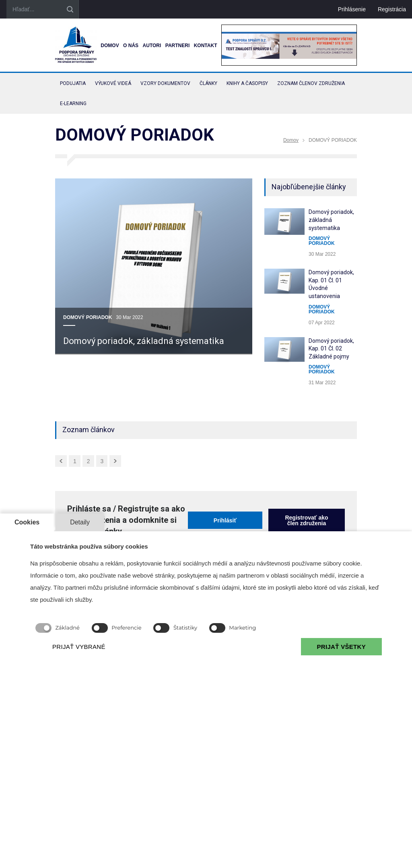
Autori (152, 46)
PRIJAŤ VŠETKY (341, 647)
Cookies (27, 522)
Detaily (80, 522)
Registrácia (392, 9)
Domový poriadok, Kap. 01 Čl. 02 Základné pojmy (331, 349)
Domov (110, 46)
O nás (131, 46)
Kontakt (206, 46)
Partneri (177, 46)
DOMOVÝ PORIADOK (88, 317)
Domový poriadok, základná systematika (144, 341)
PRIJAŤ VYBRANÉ (79, 647)
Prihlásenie (352, 9)
